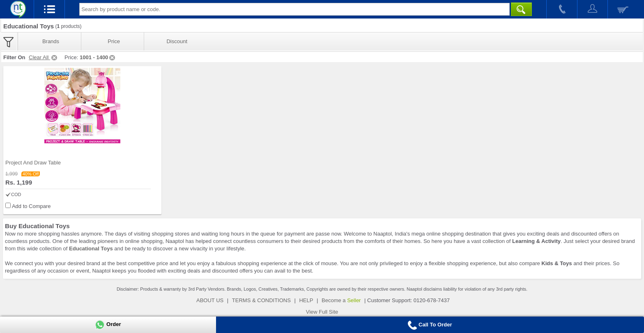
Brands (51, 41)
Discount (177, 41)
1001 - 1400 (98, 57)
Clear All (44, 57)
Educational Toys (91, 249)
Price (114, 41)
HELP (306, 300)
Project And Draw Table (33, 163)
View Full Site (322, 312)
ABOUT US (210, 300)
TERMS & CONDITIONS (261, 300)
